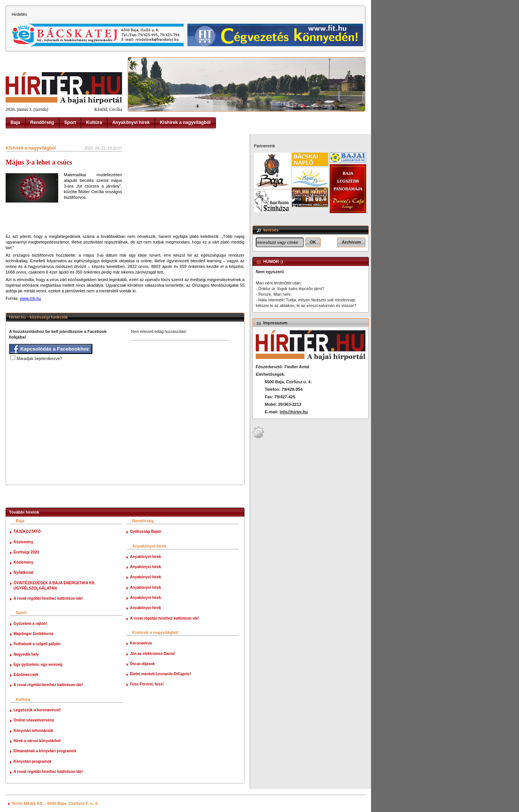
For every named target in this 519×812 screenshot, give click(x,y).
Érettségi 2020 (26, 552)
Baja (15, 122)
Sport (70, 122)
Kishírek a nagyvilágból (185, 122)
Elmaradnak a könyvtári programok (45, 751)
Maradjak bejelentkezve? (39, 358)
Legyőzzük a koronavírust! (37, 710)
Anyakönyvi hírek (131, 122)
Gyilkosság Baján (146, 532)
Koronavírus (141, 643)
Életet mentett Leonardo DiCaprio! (160, 674)
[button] (313, 242)
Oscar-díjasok (142, 664)
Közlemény (23, 542)
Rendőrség (42, 122)
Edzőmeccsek (26, 675)
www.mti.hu (30, 298)
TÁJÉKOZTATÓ (27, 532)
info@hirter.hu (294, 412)
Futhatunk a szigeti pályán (37, 644)
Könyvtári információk (33, 731)
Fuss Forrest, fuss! (147, 684)
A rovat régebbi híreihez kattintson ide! (48, 598)
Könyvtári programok (32, 761)
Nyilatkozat (23, 572)
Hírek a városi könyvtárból (37, 741)
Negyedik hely (26, 654)
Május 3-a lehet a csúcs (39, 162)
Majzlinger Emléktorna (33, 634)
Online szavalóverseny (34, 720)
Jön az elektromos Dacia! (152, 654)
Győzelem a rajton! (30, 624)
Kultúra (94, 122)
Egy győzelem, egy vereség (38, 665)
